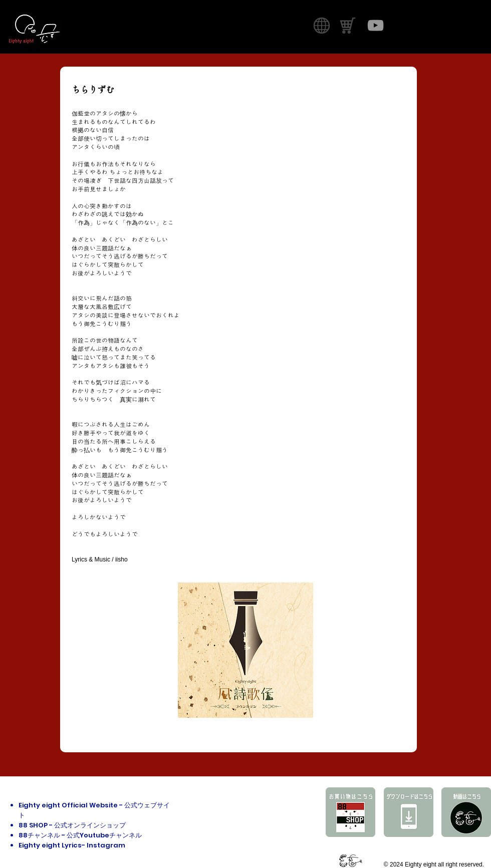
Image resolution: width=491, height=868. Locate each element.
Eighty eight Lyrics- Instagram (72, 845)
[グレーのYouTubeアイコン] (376, 25)
